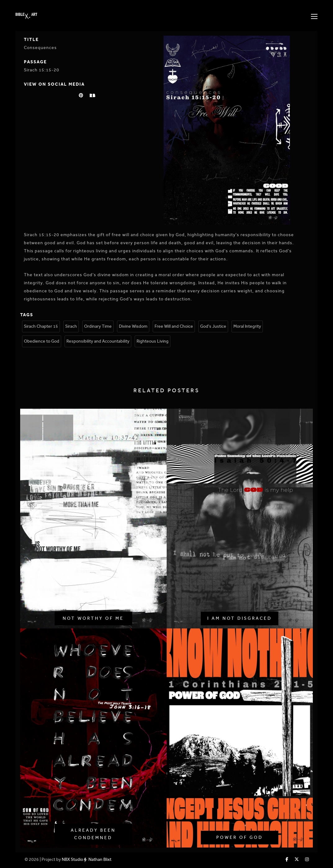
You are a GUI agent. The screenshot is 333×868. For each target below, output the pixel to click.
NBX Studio (72, 859)
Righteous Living (153, 341)
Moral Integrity (247, 326)
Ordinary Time (98, 326)
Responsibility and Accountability (98, 341)
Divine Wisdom (133, 326)
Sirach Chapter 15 (41, 326)
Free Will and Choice (174, 326)
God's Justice (213, 326)
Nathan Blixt (100, 859)
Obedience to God (42, 341)
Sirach (71, 326)
